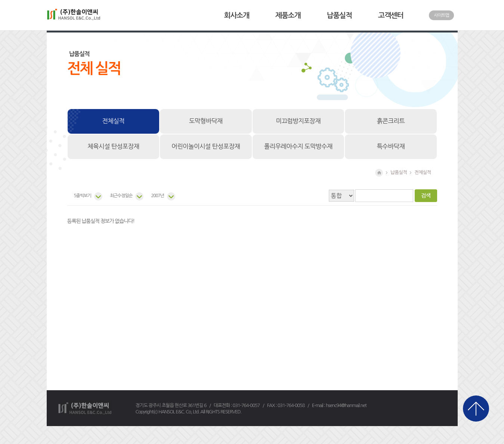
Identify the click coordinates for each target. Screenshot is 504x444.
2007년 (157, 196)
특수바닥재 (391, 146)
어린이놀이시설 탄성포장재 (206, 146)
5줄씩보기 (83, 196)
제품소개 (288, 15)
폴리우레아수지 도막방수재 (298, 146)
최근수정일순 (121, 196)
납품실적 (339, 15)
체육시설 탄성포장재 (113, 146)
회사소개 (237, 15)
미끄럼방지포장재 (298, 121)
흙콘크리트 (391, 121)
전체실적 (113, 121)
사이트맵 (441, 15)
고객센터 (391, 15)
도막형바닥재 (206, 121)
